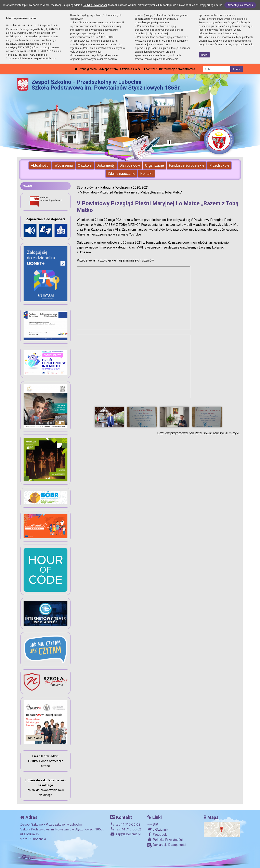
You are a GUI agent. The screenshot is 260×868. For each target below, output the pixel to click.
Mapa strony (108, 69)
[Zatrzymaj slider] (169, 143)
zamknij (204, 55)
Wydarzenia (64, 165)
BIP (153, 824)
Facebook (157, 834)
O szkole (85, 165)
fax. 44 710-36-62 (126, 829)
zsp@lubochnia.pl (125, 834)
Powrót (27, 186)
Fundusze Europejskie (187, 165)
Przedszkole (219, 165)
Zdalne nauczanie (121, 174)
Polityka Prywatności (165, 840)
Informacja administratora (177, 69)
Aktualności (40, 165)
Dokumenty (106, 165)
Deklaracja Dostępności (167, 845)
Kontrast (150, 69)
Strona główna (86, 69)
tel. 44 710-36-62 (125, 824)
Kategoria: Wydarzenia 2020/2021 (125, 188)
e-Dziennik (158, 829)
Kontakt (146, 174)
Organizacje (154, 165)
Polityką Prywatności (95, 5)
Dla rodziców (130, 165)
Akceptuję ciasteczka (240, 5)
